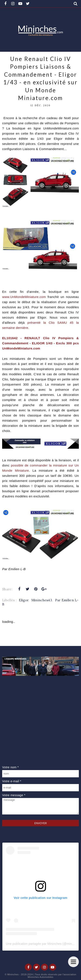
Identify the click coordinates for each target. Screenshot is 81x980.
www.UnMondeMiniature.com (24, 297)
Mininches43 (42, 600)
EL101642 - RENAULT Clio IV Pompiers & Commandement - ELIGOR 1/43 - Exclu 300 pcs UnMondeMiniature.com (40, 343)
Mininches (13, 974)
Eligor (24, 600)
